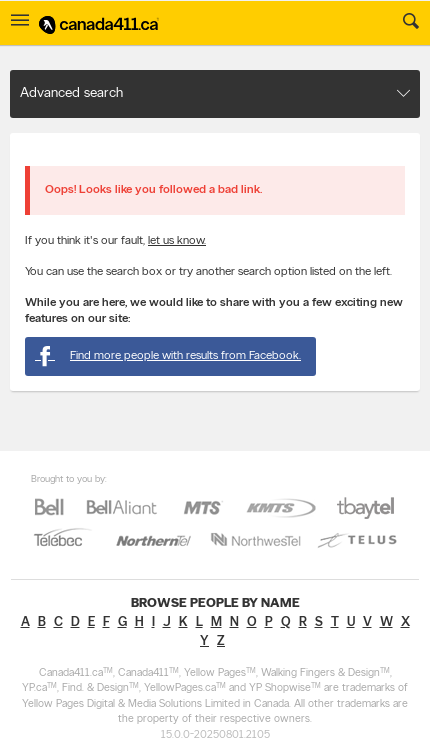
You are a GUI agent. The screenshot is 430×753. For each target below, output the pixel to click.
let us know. (177, 241)
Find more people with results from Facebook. (168, 356)
